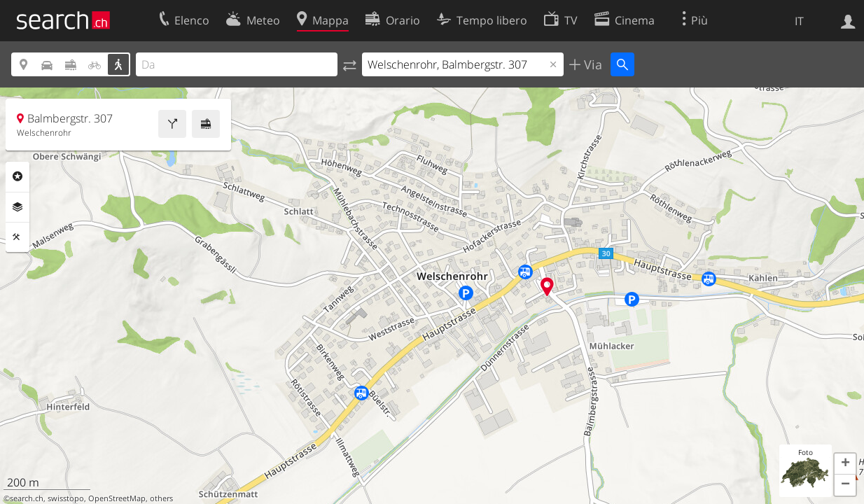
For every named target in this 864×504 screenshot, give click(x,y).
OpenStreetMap (117, 498)
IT (799, 21)
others (161, 498)
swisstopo (66, 498)
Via (591, 64)
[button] (845, 464)
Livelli (18, 207)
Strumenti (18, 237)
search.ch (27, 498)
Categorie (18, 176)
